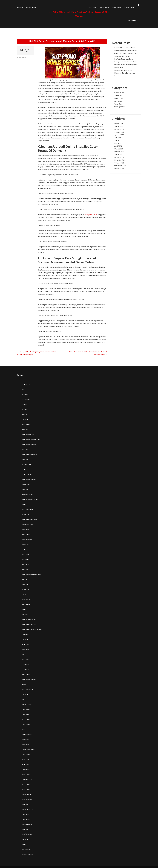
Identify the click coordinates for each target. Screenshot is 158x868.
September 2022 (120, 164)
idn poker (25, 417)
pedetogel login (27, 537)
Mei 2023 (118, 141)
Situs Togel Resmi (28, 507)
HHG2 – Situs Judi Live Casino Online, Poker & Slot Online (42, 865)
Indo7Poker (26, 716)
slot (23, 651)
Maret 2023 (119, 147)
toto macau (26, 562)
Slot (23, 387)
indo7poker (26, 632)
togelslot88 (26, 602)
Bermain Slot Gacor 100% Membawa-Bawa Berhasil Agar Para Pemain (125, 71)
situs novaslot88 (28, 806)
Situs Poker (26, 557)
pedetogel (25, 527)
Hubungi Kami (31, 7)
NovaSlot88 (26, 846)
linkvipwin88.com (28, 492)
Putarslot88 (26, 811)
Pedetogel (25, 661)
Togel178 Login (27, 472)
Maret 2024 (119, 122)
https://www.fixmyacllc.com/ (31, 437)
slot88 (24, 502)
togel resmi (26, 567)
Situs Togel (26, 656)
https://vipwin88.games (30, 676)
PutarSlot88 (26, 706)
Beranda (20, 7)
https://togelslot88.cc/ (30, 452)
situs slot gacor (27, 821)
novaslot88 (26, 512)
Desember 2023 (120, 127)
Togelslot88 (26, 382)
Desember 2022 (120, 155)
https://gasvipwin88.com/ (31, 497)
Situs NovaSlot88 (28, 851)
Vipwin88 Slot (27, 462)
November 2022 (120, 158)
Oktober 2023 (119, 130)
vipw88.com (26, 482)
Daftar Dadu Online (29, 746)
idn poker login (27, 791)
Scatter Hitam (27, 701)
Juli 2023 (118, 136)
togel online (26, 532)
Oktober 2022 (119, 161)
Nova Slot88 (26, 422)
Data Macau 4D (27, 731)
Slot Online (93, 7)
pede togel (25, 542)
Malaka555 (26, 681)
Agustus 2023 (119, 133)
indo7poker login (28, 776)
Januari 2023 (119, 153)
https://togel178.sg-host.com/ (32, 627)
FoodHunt (65, 865)
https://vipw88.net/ (28, 432)
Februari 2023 (119, 150)
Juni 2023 (118, 139)
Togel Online (104, 7)
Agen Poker (26, 756)
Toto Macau (26, 397)
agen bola (25, 836)
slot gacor (25, 612)
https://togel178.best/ (30, 622)
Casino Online (129, 7)
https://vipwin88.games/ (30, 477)
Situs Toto (25, 552)
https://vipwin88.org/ (29, 442)
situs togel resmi (27, 522)
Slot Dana (25, 447)
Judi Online (132, 20)
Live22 (24, 592)
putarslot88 (26, 597)
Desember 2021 (120, 167)
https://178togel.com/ (29, 617)
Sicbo (24, 726)
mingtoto (25, 402)
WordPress (94, 865)
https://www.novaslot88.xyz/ (32, 572)
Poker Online (117, 7)
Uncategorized (119, 105)
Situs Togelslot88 (28, 686)
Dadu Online (26, 721)
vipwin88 (25, 457)
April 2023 (118, 144)
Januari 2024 (119, 125)
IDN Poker (25, 642)
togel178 (25, 412)
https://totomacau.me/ (30, 517)
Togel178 (25, 467)
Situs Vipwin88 (27, 796)
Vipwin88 (25, 392)
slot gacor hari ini (91, 213)
